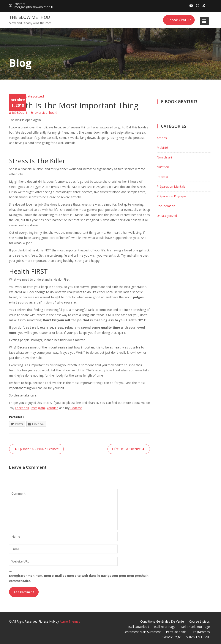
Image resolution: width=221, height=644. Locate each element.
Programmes (201, 632)
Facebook (22, 408)
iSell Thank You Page (195, 627)
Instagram (38, 408)
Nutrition (163, 167)
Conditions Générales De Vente (162, 621)
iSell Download (139, 627)
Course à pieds (199, 621)
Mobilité (162, 148)
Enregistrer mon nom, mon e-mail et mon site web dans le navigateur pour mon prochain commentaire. (79, 578)
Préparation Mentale (171, 186)
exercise (41, 112)
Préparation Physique (172, 196)
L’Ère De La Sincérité (126, 449)
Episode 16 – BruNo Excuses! (39, 449)
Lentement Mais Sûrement (142, 632)
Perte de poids (176, 632)
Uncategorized (33, 96)
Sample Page (172, 637)
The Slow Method (30, 17)
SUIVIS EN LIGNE (198, 637)
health (54, 112)
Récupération (166, 206)
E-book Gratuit (179, 20)
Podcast (76, 408)
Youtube (52, 408)
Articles (15, 96)
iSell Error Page (165, 627)
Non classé (164, 157)
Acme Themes (70, 621)
